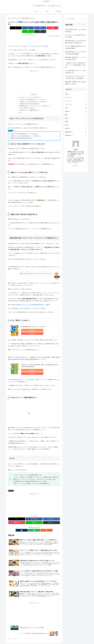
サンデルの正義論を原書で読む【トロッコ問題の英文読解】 (76, 47)
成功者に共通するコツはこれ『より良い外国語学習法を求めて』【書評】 (31, 301)
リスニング (11, 486)
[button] (56, 28)
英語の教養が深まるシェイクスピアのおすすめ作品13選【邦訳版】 (76, 53)
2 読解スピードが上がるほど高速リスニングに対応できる (34, 98)
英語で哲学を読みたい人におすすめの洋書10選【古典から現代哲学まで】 (76, 42)
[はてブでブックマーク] (30, 28)
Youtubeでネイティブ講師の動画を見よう (30, 107)
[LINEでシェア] (47, 28)
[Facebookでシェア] (21, 28)
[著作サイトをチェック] (31, 525)
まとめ (20, 109)
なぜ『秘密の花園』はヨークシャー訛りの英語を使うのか (76, 72)
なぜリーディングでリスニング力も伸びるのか (30, 94)
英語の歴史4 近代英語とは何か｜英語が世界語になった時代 (75, 83)
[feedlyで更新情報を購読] (34, 525)
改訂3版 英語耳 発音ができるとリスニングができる (33, 323)
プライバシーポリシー (82, 642)
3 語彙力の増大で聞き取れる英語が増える (30, 100)
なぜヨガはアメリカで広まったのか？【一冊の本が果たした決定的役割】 (75, 77)
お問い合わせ (74, 642)
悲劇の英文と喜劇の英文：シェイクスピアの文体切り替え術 (76, 58)
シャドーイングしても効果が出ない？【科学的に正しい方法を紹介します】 (31, 384)
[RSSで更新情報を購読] (37, 525)
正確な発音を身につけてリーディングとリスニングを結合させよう (35, 102)
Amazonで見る (27, 327)
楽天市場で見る (39, 327)
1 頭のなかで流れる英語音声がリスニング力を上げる (33, 96)
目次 (32, 91)
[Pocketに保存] (38, 28)
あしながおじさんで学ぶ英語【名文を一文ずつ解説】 (76, 36)
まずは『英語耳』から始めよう (28, 104)
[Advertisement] (34, 37)
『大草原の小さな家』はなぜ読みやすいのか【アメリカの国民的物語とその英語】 (76, 65)
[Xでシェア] (12, 28)
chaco (76, 149)
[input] (76, 19)
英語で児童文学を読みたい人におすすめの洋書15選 (76, 31)
